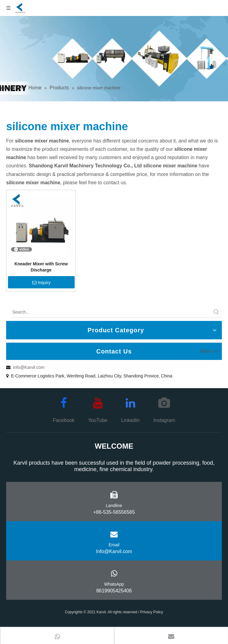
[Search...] (112, 312)
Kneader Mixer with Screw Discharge (41, 267)
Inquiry (41, 283)
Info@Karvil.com (29, 367)
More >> (210, 351)
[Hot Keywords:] (216, 312)
